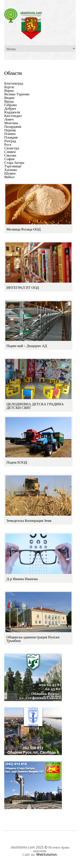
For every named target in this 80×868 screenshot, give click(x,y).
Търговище (13, 166)
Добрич (10, 108)
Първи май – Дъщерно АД (27, 346)
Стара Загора (14, 162)
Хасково (11, 170)
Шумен (10, 173)
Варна (9, 90)
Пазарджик (13, 126)
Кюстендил (13, 116)
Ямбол (9, 177)
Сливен (10, 152)
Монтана (11, 123)
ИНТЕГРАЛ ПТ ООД (23, 287)
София (9, 159)
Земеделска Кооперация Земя (29, 521)
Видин (9, 98)
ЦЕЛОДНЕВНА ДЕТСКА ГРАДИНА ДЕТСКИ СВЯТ (35, 406)
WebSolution (47, 854)
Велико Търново (17, 94)
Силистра (12, 148)
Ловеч (9, 119)
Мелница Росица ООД (23, 229)
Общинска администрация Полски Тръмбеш (33, 639)
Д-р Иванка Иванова (22, 579)
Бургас (9, 87)
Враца (9, 101)
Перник (10, 130)
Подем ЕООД (17, 462)
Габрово (11, 105)
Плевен (10, 134)
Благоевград (14, 83)
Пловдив (11, 137)
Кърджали (12, 112)
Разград (10, 141)
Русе (8, 144)
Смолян (10, 155)
